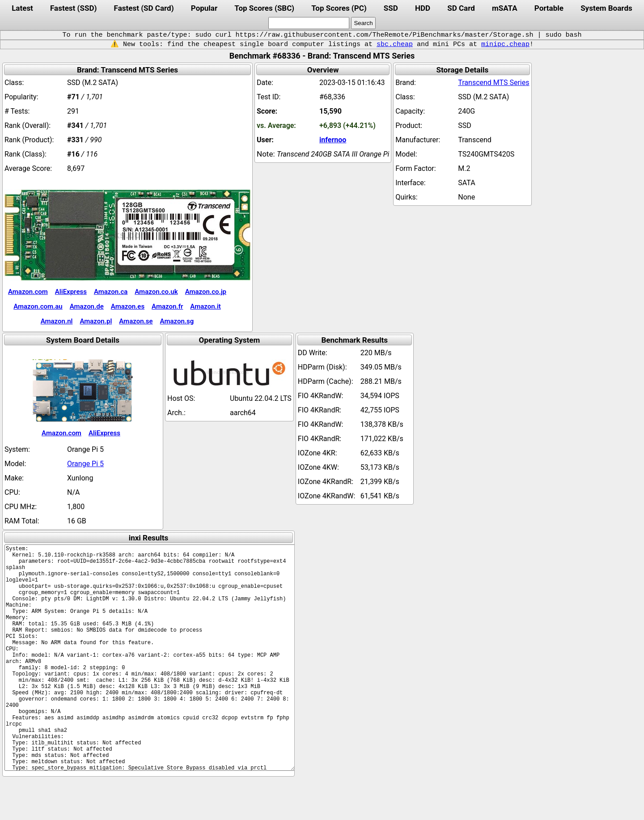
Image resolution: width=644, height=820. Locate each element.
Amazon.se (136, 321)
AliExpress (71, 292)
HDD (423, 8)
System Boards (606, 8)
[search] (309, 23)
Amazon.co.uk (156, 292)
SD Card (461, 8)
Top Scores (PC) (339, 8)
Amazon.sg (177, 321)
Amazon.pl (96, 321)
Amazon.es (128, 306)
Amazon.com (28, 292)
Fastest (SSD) (73, 8)
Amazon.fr (167, 306)
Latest (22, 8)
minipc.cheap (505, 44)
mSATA (505, 8)
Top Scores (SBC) (264, 8)
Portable (549, 8)
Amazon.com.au (38, 306)
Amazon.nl (57, 321)
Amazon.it (205, 306)
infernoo (333, 140)
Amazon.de (87, 306)
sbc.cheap (395, 44)
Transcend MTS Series (494, 83)
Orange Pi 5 (85, 464)
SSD (391, 8)
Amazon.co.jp (206, 292)
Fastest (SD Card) (144, 8)
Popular (204, 8)
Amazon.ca (111, 292)
